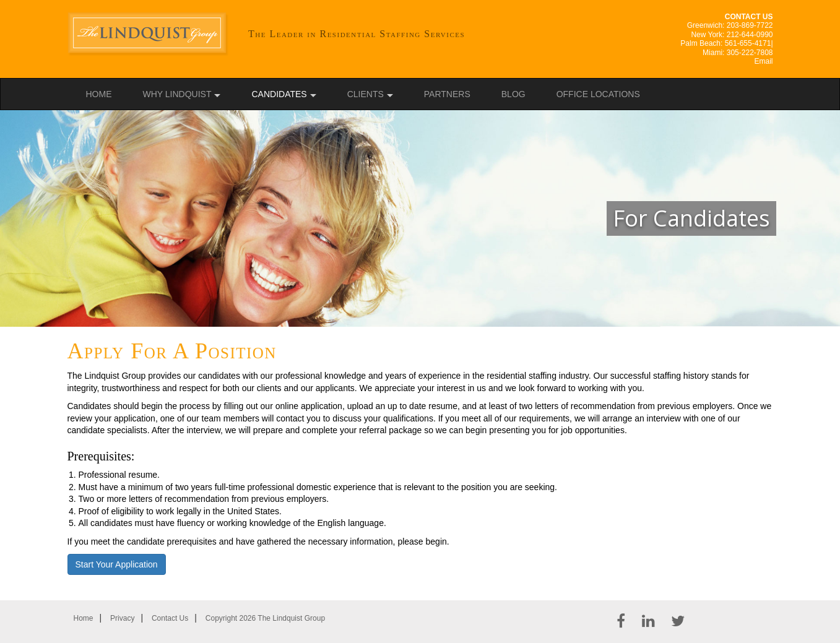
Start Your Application (117, 564)
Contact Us (170, 618)
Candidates (279, 94)
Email (763, 61)
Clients (366, 94)
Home (99, 94)
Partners (447, 94)
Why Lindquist (177, 94)
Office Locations (598, 94)
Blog (513, 94)
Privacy (122, 618)
